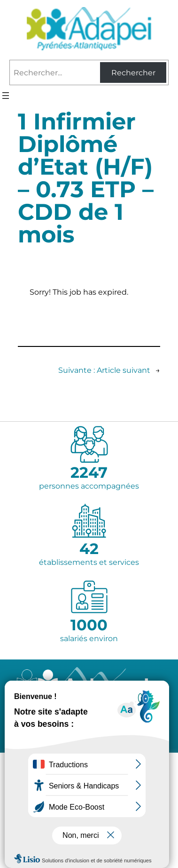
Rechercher (133, 73)
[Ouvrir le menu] (6, 96)
